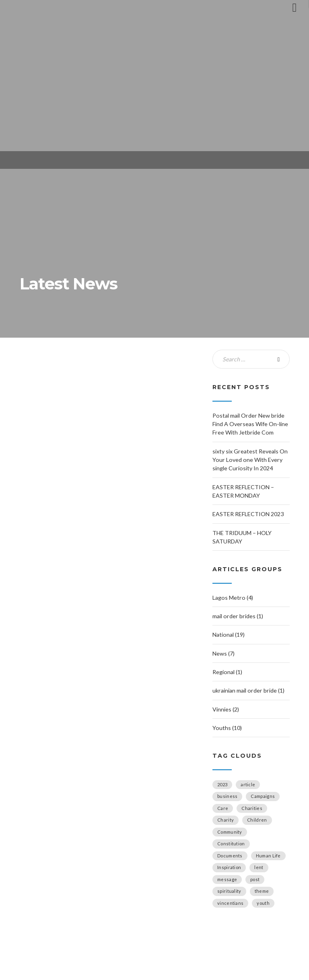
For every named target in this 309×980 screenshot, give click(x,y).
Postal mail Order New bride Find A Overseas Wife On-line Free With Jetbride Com (250, 424)
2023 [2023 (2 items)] (222, 784)
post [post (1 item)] (255, 879)
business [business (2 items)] (227, 796)
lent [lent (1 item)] (259, 867)
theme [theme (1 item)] (262, 891)
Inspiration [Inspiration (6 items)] (229, 867)
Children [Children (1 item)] (257, 820)
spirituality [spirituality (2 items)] (229, 891)
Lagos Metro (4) (233, 598)
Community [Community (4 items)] (230, 832)
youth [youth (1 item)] (263, 903)
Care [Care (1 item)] (223, 808)
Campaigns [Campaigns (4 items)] (263, 796)
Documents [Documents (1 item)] (230, 856)
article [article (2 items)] (248, 784)
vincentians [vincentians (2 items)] (230, 903)
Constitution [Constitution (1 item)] (231, 844)
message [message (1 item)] (227, 879)
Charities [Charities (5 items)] (252, 808)
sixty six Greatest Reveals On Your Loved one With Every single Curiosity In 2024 (250, 460)
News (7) (224, 653)
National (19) (229, 635)
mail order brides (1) (238, 616)
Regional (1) (227, 672)
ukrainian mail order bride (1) (248, 690)
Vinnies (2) (226, 709)
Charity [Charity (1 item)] (226, 820)
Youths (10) (227, 728)
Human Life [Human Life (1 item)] (268, 856)
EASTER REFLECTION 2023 (248, 514)
